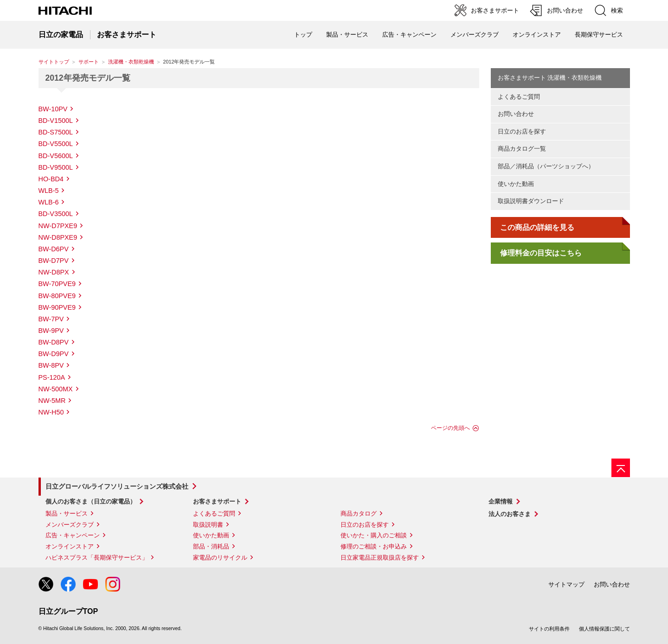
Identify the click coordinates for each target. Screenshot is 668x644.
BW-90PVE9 (57, 307)
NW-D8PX (54, 272)
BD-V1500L (56, 121)
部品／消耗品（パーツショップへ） (546, 166)
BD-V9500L (56, 167)
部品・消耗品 (211, 546)
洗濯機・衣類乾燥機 (131, 62)
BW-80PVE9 (57, 296)
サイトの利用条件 (549, 629)
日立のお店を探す (522, 131)
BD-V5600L (56, 156)
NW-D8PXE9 (58, 237)
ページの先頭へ (450, 428)
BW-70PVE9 (57, 284)
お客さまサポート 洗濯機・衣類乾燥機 (550, 78)
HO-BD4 (51, 179)
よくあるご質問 (519, 97)
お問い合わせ (516, 114)
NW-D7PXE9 (58, 226)
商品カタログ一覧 (522, 149)
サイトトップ (54, 62)
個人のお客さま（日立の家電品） (91, 501)
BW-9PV (51, 331)
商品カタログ (359, 513)
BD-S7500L (56, 132)
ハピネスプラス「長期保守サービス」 (97, 558)
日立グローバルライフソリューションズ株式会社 (117, 486)
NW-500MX (56, 389)
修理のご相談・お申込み (374, 546)
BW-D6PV (54, 249)
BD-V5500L (56, 144)
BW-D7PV (54, 261)
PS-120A (52, 377)
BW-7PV (51, 319)
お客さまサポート (217, 501)
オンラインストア (537, 35)
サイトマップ (566, 584)
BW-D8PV (54, 342)
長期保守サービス (599, 35)
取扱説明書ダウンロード (531, 201)
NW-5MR (52, 401)
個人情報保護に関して (604, 629)
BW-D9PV (54, 354)
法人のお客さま (510, 514)
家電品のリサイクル (220, 558)
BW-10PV (53, 109)
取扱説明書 (208, 525)
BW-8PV (51, 365)
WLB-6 (49, 202)
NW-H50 (51, 412)
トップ (303, 35)
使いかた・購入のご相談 (374, 535)
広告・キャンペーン (73, 535)
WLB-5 (49, 191)
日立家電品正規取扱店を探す (380, 558)
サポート (89, 62)
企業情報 (501, 501)
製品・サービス (67, 513)
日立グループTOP (68, 611)
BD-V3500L (56, 214)
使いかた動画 (516, 184)
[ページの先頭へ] (621, 468)
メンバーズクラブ (475, 35)
